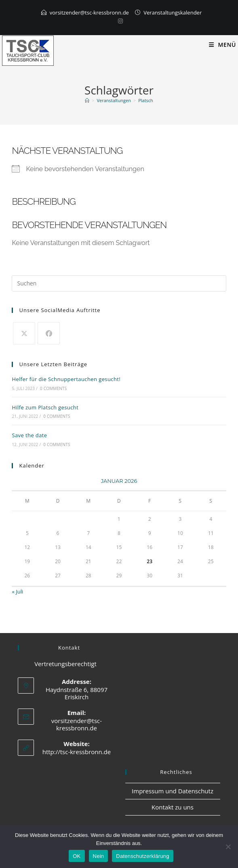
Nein (99, 856)
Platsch (146, 100)
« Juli (17, 591)
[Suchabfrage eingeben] (119, 283)
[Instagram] (119, 21)
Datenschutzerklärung (142, 856)
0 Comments (53, 388)
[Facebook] (49, 333)
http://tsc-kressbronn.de (77, 752)
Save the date (29, 435)
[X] (24, 333)
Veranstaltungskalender (173, 13)
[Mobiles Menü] (222, 45)
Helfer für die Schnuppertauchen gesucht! (66, 379)
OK (77, 856)
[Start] (87, 100)
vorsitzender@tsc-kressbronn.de (89, 13)
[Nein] (228, 847)
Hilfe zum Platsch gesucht (45, 407)
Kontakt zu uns (173, 807)
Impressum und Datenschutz (173, 791)
